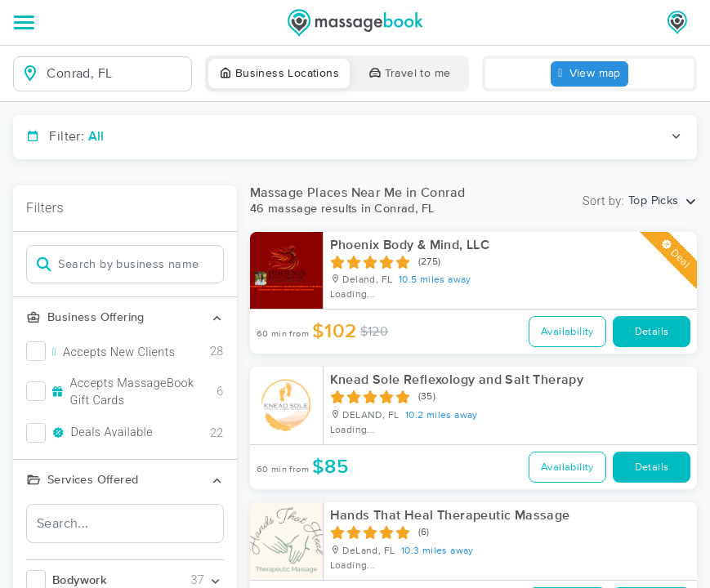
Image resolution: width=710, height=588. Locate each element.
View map (589, 74)
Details (652, 332)
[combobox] (115, 73)
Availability (567, 332)
